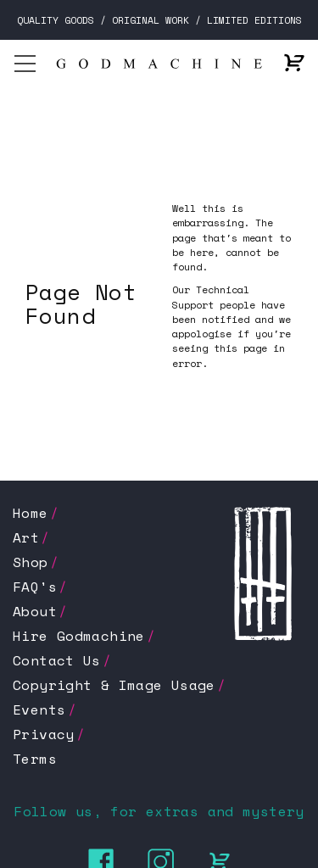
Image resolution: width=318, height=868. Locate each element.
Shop (31, 562)
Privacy (44, 734)
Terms (35, 759)
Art (26, 537)
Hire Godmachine (79, 636)
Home (31, 513)
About (35, 611)
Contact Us (57, 660)
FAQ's (35, 587)
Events (39, 709)
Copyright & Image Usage (114, 685)
